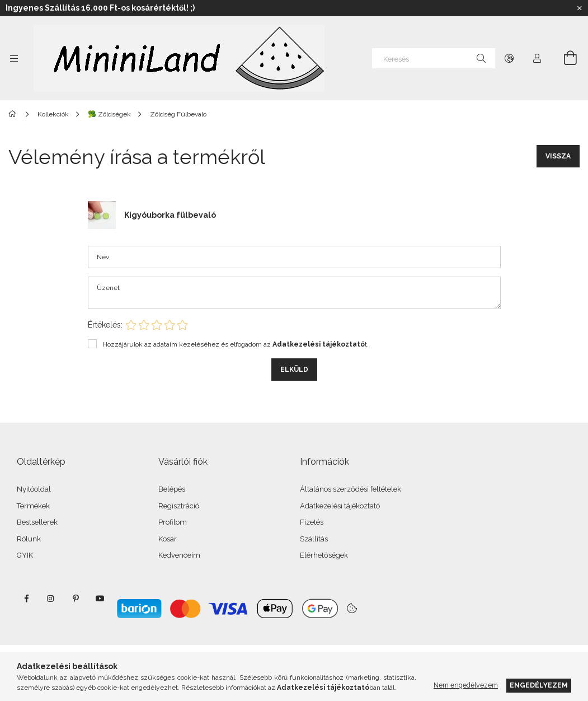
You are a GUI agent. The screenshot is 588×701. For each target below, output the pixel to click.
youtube (100, 599)
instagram (51, 599)
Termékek (33, 506)
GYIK (25, 555)
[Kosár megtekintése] (564, 58)
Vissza (558, 156)
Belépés (172, 489)
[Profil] (537, 58)
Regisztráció (179, 506)
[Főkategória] (14, 114)
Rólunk (29, 539)
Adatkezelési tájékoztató (340, 506)
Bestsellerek (37, 522)
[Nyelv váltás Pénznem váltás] (509, 58)
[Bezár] (580, 8)
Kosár (168, 539)
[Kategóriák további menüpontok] (14, 58)
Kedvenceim (179, 555)
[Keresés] (434, 58)
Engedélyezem (539, 685)
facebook (26, 599)
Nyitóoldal (34, 489)
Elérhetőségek (324, 555)
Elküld (294, 370)
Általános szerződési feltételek (351, 489)
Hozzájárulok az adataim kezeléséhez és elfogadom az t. (236, 344)
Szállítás (314, 539)
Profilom (173, 522)
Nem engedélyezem (466, 685)
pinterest (76, 599)
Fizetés (312, 522)
